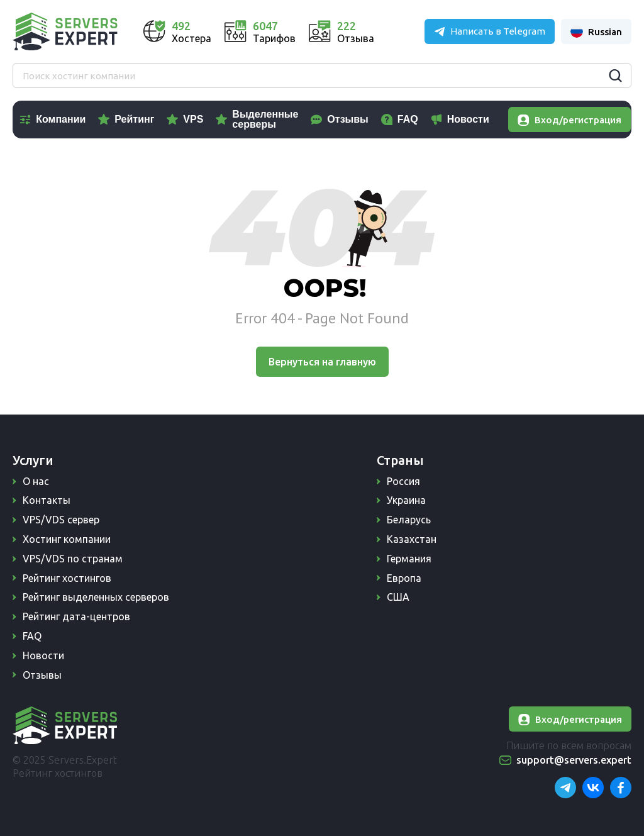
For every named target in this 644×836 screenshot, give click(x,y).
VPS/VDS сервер (61, 520)
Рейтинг (134, 119)
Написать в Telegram (498, 31)
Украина (406, 500)
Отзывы (347, 119)
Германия (409, 559)
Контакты (47, 500)
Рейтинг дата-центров (76, 616)
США (398, 597)
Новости (468, 119)
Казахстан (412, 539)
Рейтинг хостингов (67, 578)
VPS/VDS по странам (73, 559)
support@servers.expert (574, 760)
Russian (596, 31)
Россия (403, 481)
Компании (61, 119)
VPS (193, 119)
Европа (404, 578)
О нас (36, 481)
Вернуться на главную (322, 362)
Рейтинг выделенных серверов (96, 597)
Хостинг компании (67, 539)
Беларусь (409, 520)
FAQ (408, 119)
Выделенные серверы (265, 119)
